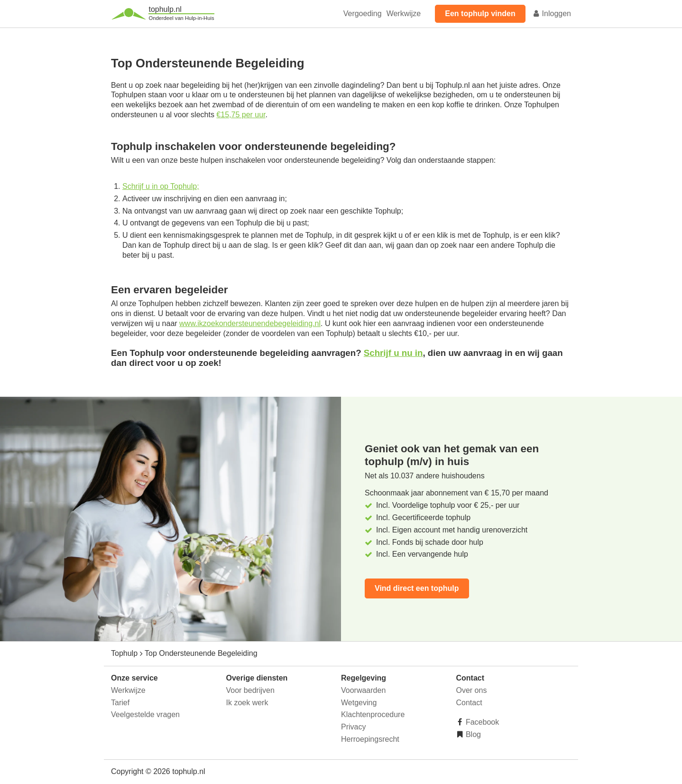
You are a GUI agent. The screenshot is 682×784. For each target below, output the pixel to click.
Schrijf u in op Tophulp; (161, 186)
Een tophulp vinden (480, 14)
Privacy (353, 727)
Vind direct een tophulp (417, 588)
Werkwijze (404, 14)
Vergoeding (363, 14)
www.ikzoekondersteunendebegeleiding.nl (250, 323)
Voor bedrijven (250, 690)
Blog (472, 734)
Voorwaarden (363, 690)
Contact (469, 703)
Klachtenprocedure (373, 714)
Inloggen (552, 14)
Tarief (120, 703)
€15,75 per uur (241, 115)
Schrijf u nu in (393, 353)
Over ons (472, 690)
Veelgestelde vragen (145, 714)
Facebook (482, 722)
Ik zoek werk (247, 703)
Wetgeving (359, 703)
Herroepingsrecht (370, 739)
